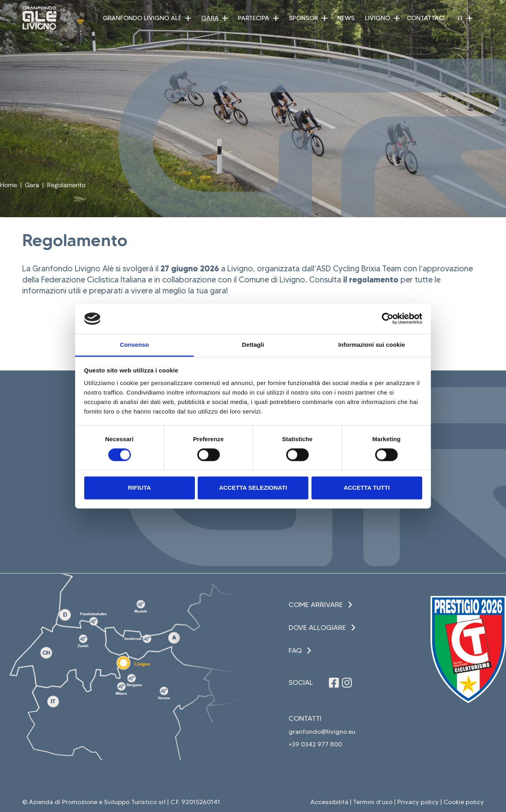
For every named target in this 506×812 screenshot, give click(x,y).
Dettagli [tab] (253, 345)
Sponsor (303, 18)
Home (8, 185)
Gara (210, 18)
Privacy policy (418, 802)
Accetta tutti (367, 488)
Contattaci (426, 18)
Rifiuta (139, 488)
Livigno (378, 18)
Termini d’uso (373, 802)
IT (460, 18)
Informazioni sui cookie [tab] (372, 345)
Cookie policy (464, 802)
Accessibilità (329, 802)
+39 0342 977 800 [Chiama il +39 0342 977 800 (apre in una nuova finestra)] (315, 744)
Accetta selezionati (253, 488)
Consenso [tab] (134, 345)
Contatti (305, 718)
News (346, 18)
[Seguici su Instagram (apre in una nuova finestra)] (347, 683)
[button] (188, 18)
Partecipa (254, 18)
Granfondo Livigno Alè (142, 18)
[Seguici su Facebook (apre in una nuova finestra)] (334, 683)
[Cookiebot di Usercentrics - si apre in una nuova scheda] (388, 319)
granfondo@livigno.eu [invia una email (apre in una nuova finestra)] (322, 732)
